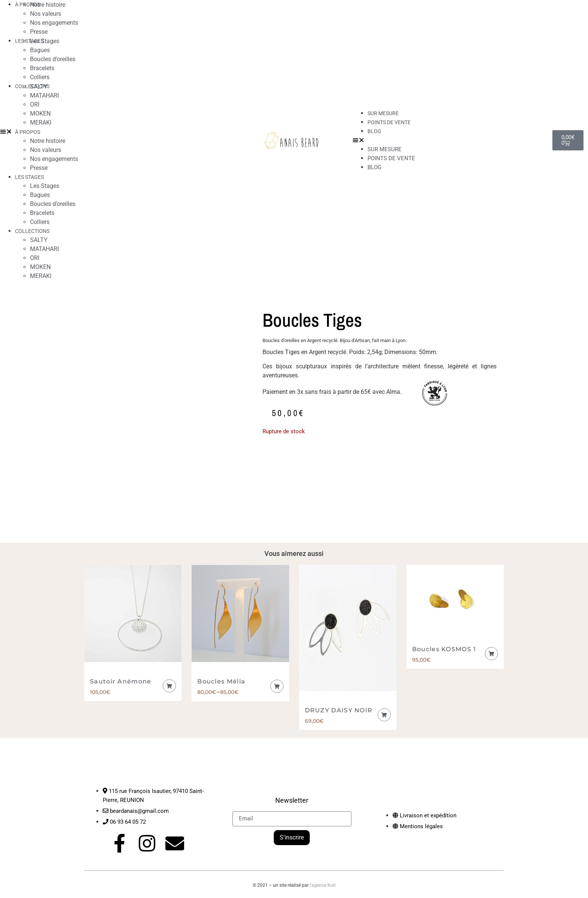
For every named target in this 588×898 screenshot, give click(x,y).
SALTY (39, 86)
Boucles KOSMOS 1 (444, 649)
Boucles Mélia (221, 681)
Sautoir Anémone (121, 681)
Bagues (40, 50)
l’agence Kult (323, 885)
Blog (374, 131)
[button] (449, 140)
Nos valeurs (46, 14)
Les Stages (45, 41)
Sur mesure (385, 149)
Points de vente (389, 122)
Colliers (40, 222)
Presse (39, 168)
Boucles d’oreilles (53, 59)
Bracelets (42, 68)
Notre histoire (48, 141)
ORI (35, 104)
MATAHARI (44, 95)
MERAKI (41, 122)
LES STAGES (29, 41)
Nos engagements (54, 23)
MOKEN (40, 113)
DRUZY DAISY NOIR (339, 710)
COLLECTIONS (32, 231)
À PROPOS (28, 132)
